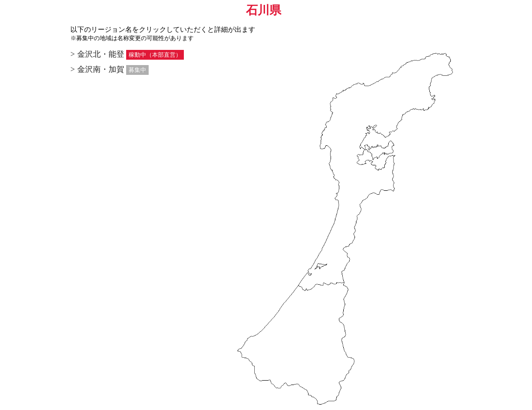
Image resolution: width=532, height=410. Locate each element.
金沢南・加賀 (101, 69)
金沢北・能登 (101, 54)
